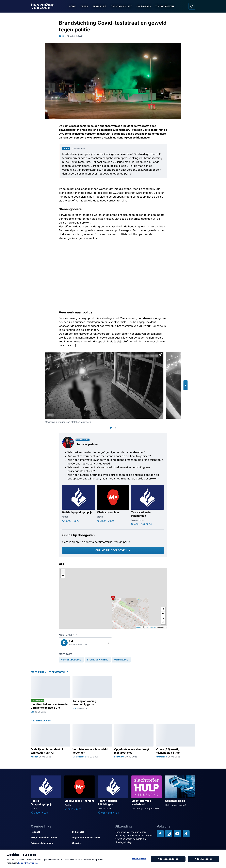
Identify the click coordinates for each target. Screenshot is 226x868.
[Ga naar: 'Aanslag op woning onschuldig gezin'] (92, 695)
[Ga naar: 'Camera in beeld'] (180, 791)
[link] (85, 643)
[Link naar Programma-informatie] (50, 838)
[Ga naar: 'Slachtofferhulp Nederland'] (147, 793)
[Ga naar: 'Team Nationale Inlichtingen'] (113, 795)
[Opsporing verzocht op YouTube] (177, 834)
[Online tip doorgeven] (113, 550)
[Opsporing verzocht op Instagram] (169, 834)
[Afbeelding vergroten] (161, 355)
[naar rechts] (163, 618)
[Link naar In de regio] (92, 832)
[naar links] (163, 614)
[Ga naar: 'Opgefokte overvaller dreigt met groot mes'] (134, 741)
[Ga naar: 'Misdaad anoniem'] (113, 504)
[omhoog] (163, 609)
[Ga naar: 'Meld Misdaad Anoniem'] (79, 793)
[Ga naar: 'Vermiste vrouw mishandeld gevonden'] (92, 741)
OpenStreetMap (151, 627)
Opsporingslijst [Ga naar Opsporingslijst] (121, 6)
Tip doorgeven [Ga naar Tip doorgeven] (165, 6)
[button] (185, 385)
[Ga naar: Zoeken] (192, 6)
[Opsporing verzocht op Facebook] (160, 834)
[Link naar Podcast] (50, 832)
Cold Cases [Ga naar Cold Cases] (144, 6)
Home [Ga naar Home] (72, 6)
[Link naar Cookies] (92, 843)
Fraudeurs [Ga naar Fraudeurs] (100, 6)
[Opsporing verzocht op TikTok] (186, 834)
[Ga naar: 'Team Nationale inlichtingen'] (147, 506)
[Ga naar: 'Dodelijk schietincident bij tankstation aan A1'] (51, 741)
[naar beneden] (163, 622)
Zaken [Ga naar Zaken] (84, 6)
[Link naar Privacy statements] (50, 843)
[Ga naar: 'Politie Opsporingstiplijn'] (79, 504)
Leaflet (139, 627)
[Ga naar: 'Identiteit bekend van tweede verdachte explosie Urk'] (51, 695)
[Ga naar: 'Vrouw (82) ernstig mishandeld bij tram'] (175, 741)
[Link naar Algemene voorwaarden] (92, 838)
